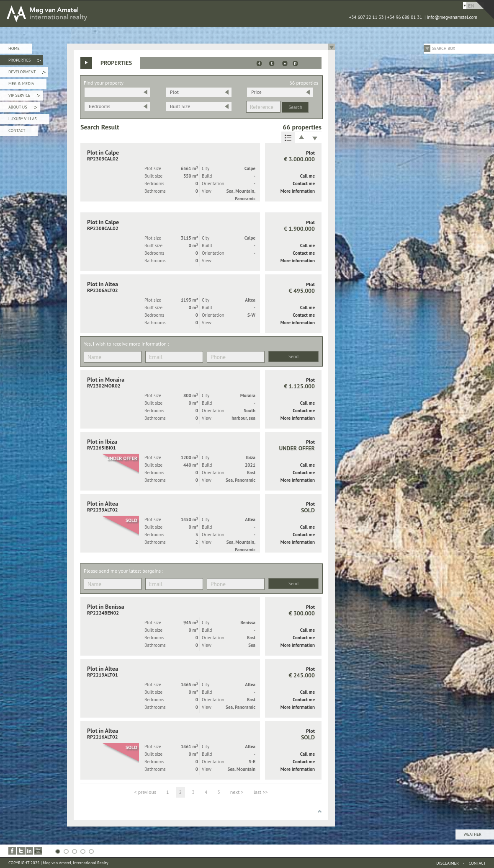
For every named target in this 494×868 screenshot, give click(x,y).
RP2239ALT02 (103, 510)
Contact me (304, 183)
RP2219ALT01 (103, 675)
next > (237, 792)
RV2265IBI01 (102, 448)
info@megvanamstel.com (452, 17)
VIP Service (24, 97)
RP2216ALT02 (103, 737)
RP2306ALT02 (103, 290)
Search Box (444, 48)
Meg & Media (21, 84)
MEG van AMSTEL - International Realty (126, 13)
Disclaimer (448, 863)
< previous (145, 792)
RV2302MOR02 (104, 386)
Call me (307, 176)
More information (298, 191)
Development (27, 73)
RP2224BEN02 (103, 613)
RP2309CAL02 (103, 159)
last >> (261, 792)
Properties (24, 61)
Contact (17, 130)
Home (14, 48)
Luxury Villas (23, 119)
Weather (473, 834)
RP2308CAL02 (103, 228)
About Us (23, 108)
